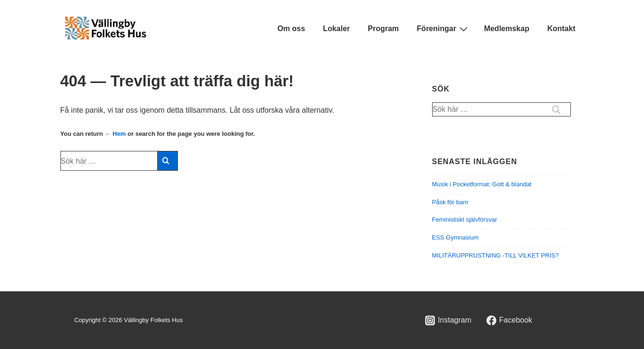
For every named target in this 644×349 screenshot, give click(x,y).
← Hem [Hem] (115, 134)
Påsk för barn (450, 202)
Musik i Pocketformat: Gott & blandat (482, 184)
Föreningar (443, 29)
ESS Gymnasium (456, 237)
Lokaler (337, 29)
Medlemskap (507, 29)
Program (384, 29)
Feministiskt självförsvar (465, 220)
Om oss (291, 29)
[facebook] (509, 320)
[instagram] (448, 320)
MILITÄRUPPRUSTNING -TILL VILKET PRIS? (496, 255)
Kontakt (561, 29)
